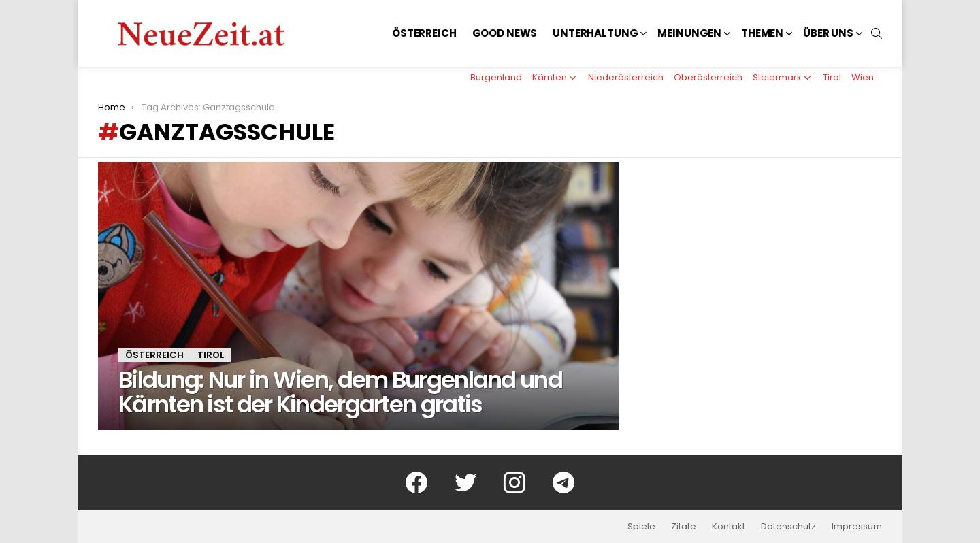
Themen (762, 33)
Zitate (684, 527)
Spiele (641, 527)
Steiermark (777, 77)
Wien (863, 77)
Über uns (828, 33)
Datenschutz (788, 527)
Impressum (857, 527)
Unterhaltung (595, 33)
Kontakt (729, 527)
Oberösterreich (708, 77)
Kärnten (550, 77)
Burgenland (496, 77)
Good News (505, 33)
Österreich (424, 33)
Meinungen (689, 33)
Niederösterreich (626, 77)
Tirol (832, 77)
